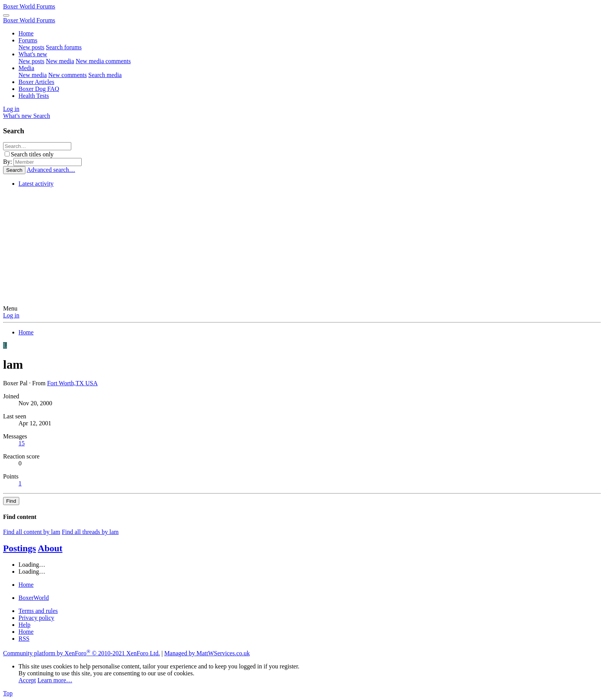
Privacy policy (36, 618)
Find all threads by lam (90, 532)
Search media (105, 75)
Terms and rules (38, 611)
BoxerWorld (34, 598)
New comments (67, 75)
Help (24, 625)
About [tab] (50, 548)
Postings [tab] (19, 548)
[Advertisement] (302, 247)
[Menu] (6, 15)
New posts (31, 47)
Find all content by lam (32, 532)
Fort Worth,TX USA (72, 383)
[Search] (42, 116)
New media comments (103, 61)
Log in (11, 315)
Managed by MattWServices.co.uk (207, 653)
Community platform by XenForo (81, 653)
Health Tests (34, 96)
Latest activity (36, 184)
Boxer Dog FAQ (39, 89)
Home (26, 33)
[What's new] (18, 116)
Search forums (64, 47)
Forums (28, 40)
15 (22, 443)
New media (60, 61)
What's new (33, 54)
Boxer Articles (36, 82)
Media (26, 68)
